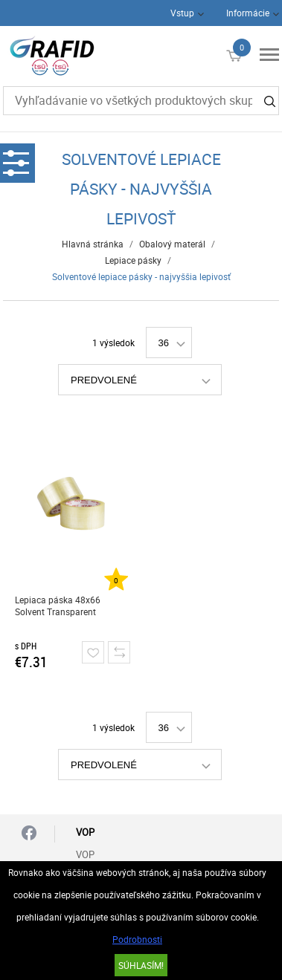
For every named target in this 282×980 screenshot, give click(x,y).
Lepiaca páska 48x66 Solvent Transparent (58, 606)
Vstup (182, 13)
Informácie (248, 13)
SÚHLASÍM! (141, 965)
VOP (85, 854)
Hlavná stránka (93, 244)
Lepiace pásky (133, 260)
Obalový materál (172, 244)
